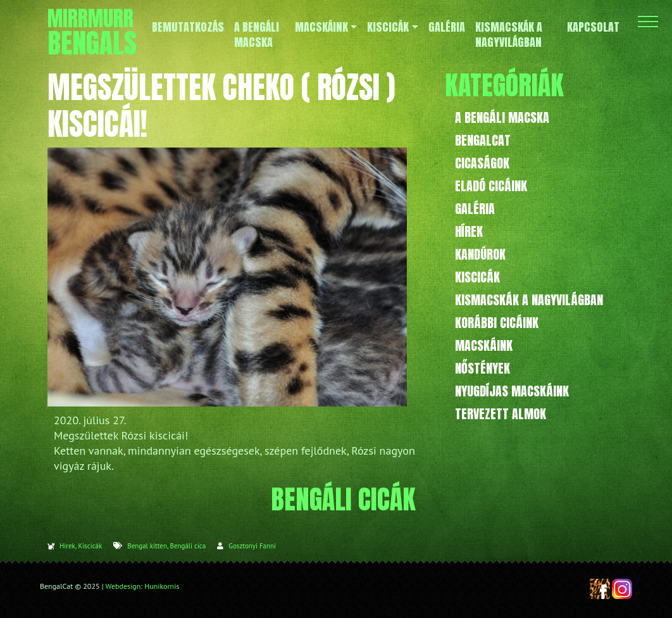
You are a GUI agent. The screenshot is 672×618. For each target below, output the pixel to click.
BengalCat (483, 140)
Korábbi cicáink (497, 323)
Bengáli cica (188, 546)
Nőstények (482, 368)
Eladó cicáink (491, 186)
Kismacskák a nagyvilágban (529, 300)
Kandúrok (480, 254)
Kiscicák (90, 546)
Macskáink (484, 345)
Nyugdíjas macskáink (512, 391)
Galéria (475, 209)
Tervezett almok (501, 414)
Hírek (67, 546)
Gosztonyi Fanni (252, 546)
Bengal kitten (147, 546)
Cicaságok (482, 163)
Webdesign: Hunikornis (143, 586)
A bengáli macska (502, 117)
